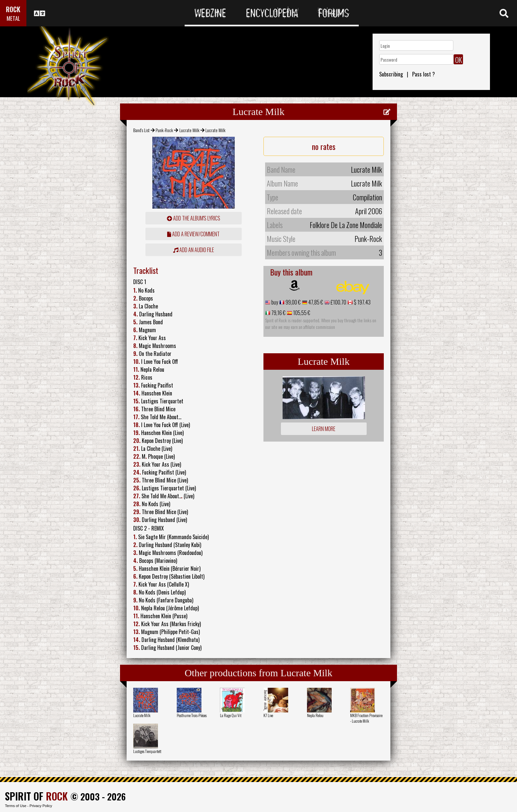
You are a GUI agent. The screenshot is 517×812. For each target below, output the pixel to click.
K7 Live (268, 715)
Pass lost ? (424, 74)
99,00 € (293, 302)
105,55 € (301, 313)
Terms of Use (16, 806)
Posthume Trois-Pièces (192, 715)
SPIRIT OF (36, 796)
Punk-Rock (164, 130)
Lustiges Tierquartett (147, 751)
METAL (13, 18)
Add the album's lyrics (194, 218)
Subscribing (391, 74)
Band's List (141, 130)
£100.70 (338, 302)
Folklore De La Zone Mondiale (346, 225)
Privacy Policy (41, 806)
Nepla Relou (315, 715)
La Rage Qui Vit (231, 715)
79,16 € (278, 313)
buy (274, 302)
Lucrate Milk (189, 130)
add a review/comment (193, 234)
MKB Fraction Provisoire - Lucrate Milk (366, 718)
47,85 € (315, 302)
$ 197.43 (362, 302)
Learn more (324, 429)
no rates (324, 146)
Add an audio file (194, 250)
